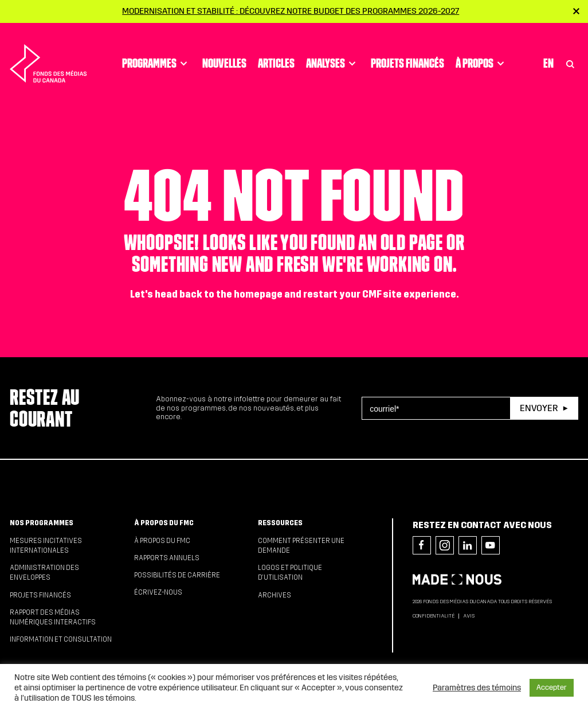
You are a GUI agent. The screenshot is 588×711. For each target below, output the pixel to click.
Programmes (156, 52)
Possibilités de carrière (177, 575)
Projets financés (407, 52)
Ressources (280, 523)
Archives (275, 595)
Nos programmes (42, 523)
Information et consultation (61, 639)
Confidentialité (434, 616)
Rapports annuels (167, 558)
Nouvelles (224, 52)
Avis (469, 616)
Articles (276, 52)
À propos (482, 52)
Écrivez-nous (158, 592)
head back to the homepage (219, 294)
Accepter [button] (552, 687)
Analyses (333, 52)
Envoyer (539, 408)
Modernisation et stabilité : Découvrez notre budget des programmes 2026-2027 (291, 11)
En (548, 52)
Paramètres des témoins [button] (477, 687)
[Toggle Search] (570, 52)
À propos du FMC (164, 523)
